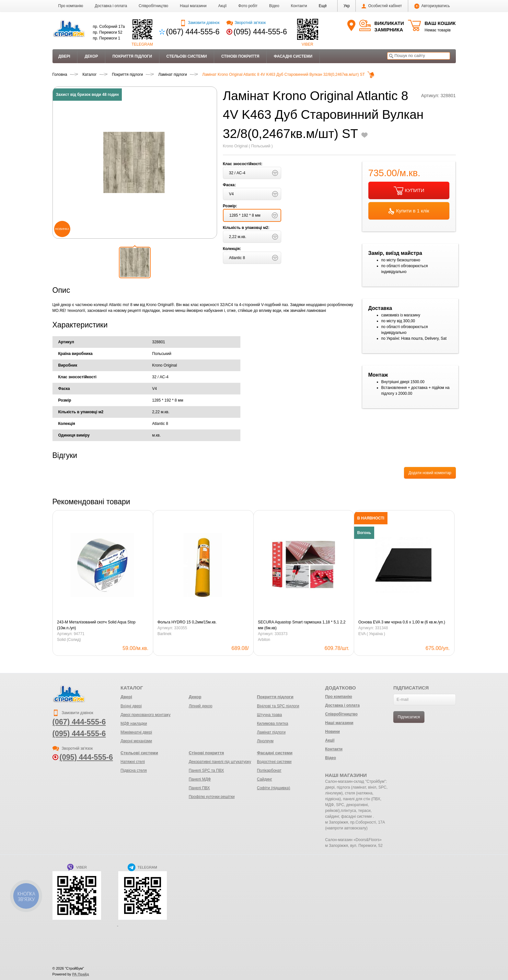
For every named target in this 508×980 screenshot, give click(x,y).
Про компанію (71, 6)
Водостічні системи (274, 762)
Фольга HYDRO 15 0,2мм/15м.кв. (187, 622)
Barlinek (164, 634)
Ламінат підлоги (271, 732)
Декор (91, 56)
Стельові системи (187, 56)
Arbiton (264, 640)
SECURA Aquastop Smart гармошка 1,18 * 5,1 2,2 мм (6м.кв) (302, 625)
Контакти (299, 6)
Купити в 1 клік (409, 211)
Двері (64, 56)
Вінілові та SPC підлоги (278, 706)
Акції (222, 6)
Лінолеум (265, 741)
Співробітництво (153, 6)
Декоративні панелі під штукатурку (220, 762)
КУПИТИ (409, 191)
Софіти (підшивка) (273, 788)
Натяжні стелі (133, 762)
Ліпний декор (200, 706)
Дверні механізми (136, 741)
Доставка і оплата (111, 6)
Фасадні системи (293, 56)
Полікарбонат (269, 770)
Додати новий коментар (430, 473)
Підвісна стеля (134, 770)
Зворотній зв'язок (246, 23)
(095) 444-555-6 (260, 32)
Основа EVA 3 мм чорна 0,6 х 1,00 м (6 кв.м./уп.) (402, 622)
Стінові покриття (240, 56)
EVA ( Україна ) (372, 634)
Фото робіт (248, 6)
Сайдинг (265, 779)
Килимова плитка (272, 724)
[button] (323, 6)
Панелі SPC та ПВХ (206, 770)
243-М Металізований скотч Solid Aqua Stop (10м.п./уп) (96, 625)
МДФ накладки (134, 724)
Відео (274, 6)
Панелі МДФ (200, 779)
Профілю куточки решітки (212, 797)
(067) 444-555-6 (193, 32)
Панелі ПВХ (199, 788)
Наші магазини (193, 6)
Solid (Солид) (69, 640)
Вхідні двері (131, 706)
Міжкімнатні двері (136, 732)
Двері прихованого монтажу (145, 715)
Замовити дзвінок (200, 23)
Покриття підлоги (132, 56)
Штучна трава (269, 715)
